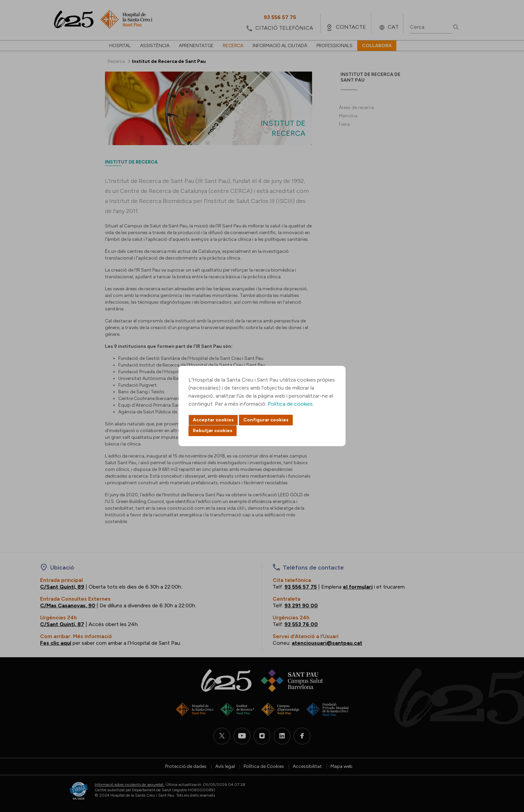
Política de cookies (290, 404)
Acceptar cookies (213, 420)
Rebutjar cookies (213, 431)
